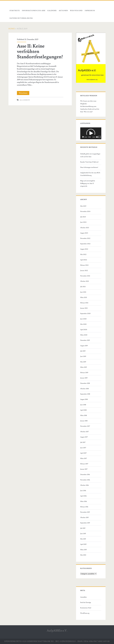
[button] (91, 133)
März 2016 (84, 501)
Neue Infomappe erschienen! (89, 167)
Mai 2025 (83, 206)
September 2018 (85, 394)
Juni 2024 (83, 222)
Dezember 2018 (85, 383)
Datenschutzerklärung (21, 18)
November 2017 (85, 426)
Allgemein (25, 100)
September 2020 (85, 314)
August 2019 (84, 346)
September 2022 (85, 244)
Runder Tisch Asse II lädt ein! (89, 162)
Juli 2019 (83, 351)
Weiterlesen (24, 93)
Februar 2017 (84, 464)
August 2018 (84, 399)
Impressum (90, 11)
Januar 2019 (84, 378)
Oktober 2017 (84, 432)
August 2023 (84, 233)
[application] (91, 133)
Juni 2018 (83, 405)
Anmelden (83, 597)
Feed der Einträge (86, 602)
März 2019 (84, 367)
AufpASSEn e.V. (57, 631)
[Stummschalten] (97, 137)
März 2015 (83, 550)
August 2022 (84, 249)
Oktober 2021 (84, 281)
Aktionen (63, 11)
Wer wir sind (76, 11)
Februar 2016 (84, 507)
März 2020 (84, 335)
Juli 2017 (83, 442)
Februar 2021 (84, 303)
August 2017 (84, 437)
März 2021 (84, 297)
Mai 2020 (83, 324)
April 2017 (83, 453)
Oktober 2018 (84, 389)
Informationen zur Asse (34, 11)
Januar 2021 (84, 308)
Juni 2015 (83, 534)
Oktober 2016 (84, 485)
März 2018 (84, 415)
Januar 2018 (84, 421)
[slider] (90, 137)
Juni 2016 (83, 491)
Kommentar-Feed (86, 608)
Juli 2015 (83, 528)
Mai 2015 (83, 539)
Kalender (52, 11)
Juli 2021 (83, 287)
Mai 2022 (83, 254)
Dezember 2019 (85, 340)
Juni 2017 (83, 448)
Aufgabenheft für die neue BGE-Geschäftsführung (90, 174)
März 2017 (84, 458)
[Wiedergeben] (83, 137)
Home (12, 29)
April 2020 (84, 330)
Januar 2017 (84, 469)
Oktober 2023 (85, 228)
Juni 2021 (83, 292)
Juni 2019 (83, 356)
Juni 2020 (83, 319)
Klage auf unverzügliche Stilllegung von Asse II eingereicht (88, 183)
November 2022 (85, 238)
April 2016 (83, 496)
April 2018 (83, 410)
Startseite (15, 11)
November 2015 (85, 512)
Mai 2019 (83, 362)
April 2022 (84, 260)
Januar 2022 (84, 271)
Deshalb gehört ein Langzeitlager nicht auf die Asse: (90, 155)
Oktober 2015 (84, 517)
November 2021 (85, 276)
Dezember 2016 (85, 475)
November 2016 (85, 480)
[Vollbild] (100, 137)
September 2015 (85, 523)
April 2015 (83, 544)
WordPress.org (85, 613)
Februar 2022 (84, 265)
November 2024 (85, 211)
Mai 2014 (83, 555)
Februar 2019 (84, 373)
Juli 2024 (83, 217)
